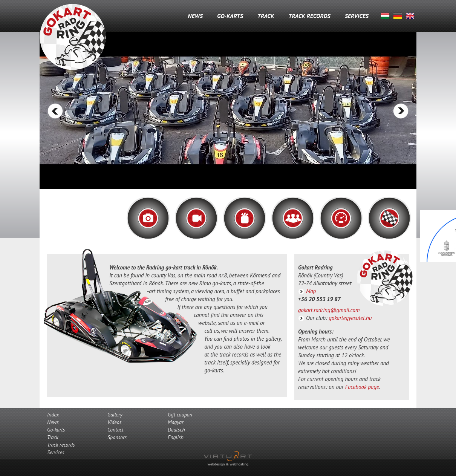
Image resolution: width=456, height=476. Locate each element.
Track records (309, 16)
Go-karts (230, 16)
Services (357, 16)
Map (311, 291)
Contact (116, 430)
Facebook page (362, 387)
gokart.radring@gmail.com (329, 310)
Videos (114, 422)
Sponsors (117, 437)
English (410, 16)
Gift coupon (180, 415)
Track (266, 16)
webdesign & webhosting (228, 464)
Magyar (385, 16)
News (195, 16)
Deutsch (398, 16)
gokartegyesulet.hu (350, 318)
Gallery (115, 415)
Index (53, 415)
